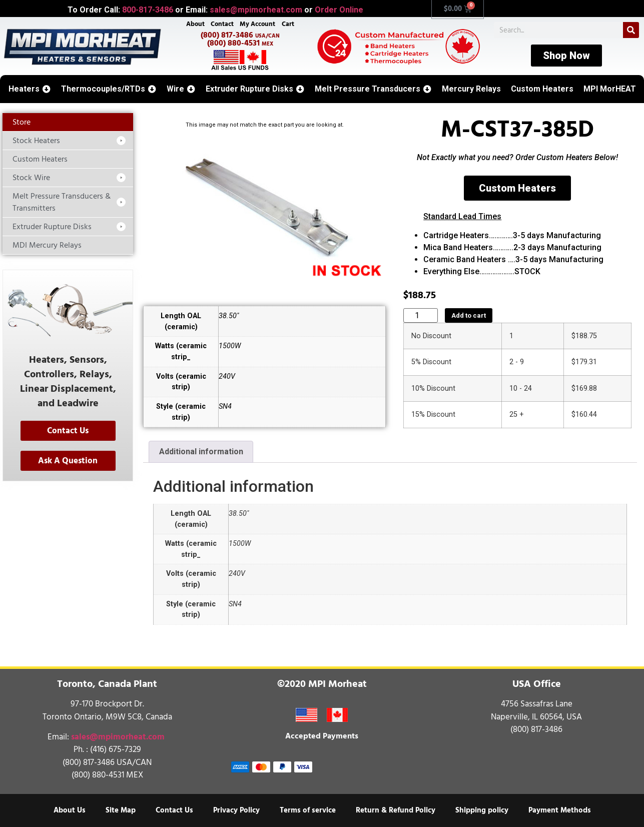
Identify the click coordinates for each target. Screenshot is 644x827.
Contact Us (174, 810)
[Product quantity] (421, 315)
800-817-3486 (148, 10)
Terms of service (308, 810)
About (195, 24)
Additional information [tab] (201, 452)
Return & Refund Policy (396, 810)
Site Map (121, 810)
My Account (257, 24)
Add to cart (469, 315)
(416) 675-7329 (116, 749)
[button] (30, 89)
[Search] (631, 30)
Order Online (339, 10)
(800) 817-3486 (240, 35)
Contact (222, 24)
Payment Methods (560, 810)
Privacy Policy (236, 810)
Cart (288, 24)
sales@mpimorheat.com (256, 10)
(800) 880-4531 (240, 43)
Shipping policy (482, 810)
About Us (70, 810)
